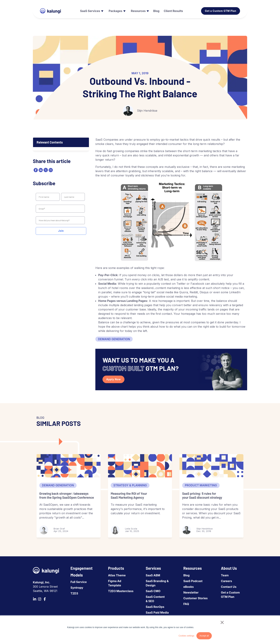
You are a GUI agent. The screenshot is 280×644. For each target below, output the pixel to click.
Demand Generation (114, 339)
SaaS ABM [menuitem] (153, 575)
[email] (50, 170)
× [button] (222, 622)
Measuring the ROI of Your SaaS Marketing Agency (129, 496)
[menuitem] (91, 11)
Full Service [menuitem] (79, 582)
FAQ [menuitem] (186, 604)
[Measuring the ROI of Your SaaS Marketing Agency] (140, 466)
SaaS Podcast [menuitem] (193, 581)
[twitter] (45, 170)
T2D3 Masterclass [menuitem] (121, 591)
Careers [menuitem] (226, 581)
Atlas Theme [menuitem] (117, 575)
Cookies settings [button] (186, 636)
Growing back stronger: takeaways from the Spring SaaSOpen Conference (67, 496)
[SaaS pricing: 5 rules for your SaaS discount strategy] (211, 466)
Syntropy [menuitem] (77, 588)
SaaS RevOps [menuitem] (155, 607)
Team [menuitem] (225, 575)
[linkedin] (40, 170)
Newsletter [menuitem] (191, 592)
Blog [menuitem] (187, 575)
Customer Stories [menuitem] (196, 598)
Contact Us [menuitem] (229, 587)
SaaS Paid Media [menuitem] (157, 613)
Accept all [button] (204, 636)
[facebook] (35, 170)
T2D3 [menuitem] (74, 593)
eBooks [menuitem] (189, 587)
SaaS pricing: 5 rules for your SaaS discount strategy (202, 496)
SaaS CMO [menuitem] (153, 591)
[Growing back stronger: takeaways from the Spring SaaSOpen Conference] (69, 466)
